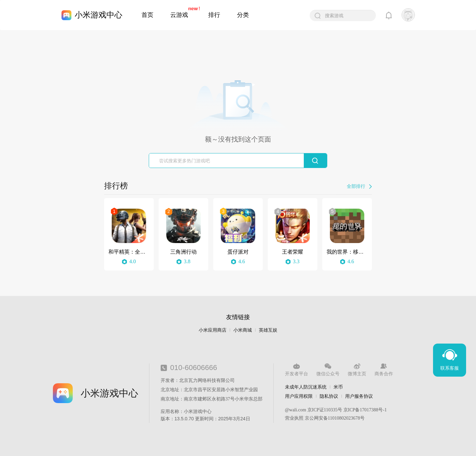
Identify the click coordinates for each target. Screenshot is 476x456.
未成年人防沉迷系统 (306, 387)
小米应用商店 (213, 330)
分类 (243, 15)
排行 (214, 15)
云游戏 (179, 15)
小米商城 (243, 330)
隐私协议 (329, 396)
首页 (147, 15)
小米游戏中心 (99, 15)
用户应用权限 (299, 396)
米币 (338, 387)
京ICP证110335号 (325, 410)
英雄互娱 (268, 330)
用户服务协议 (359, 396)
